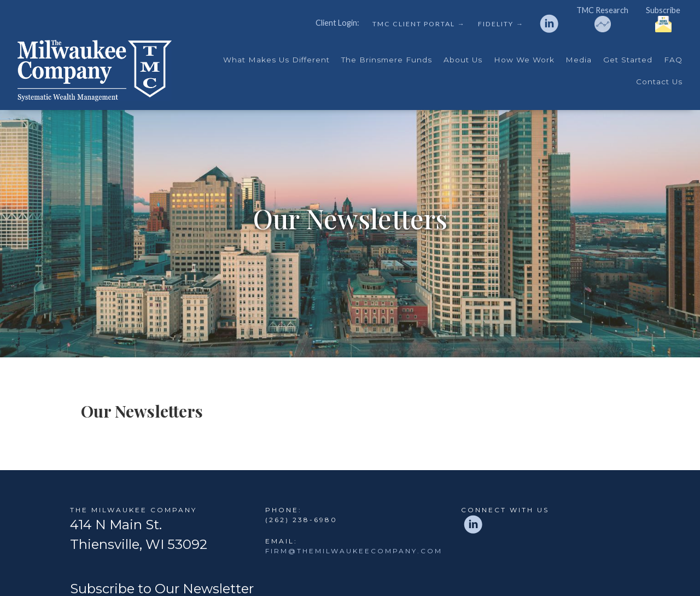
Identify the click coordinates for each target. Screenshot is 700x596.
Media (579, 60)
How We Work (524, 60)
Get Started (628, 60)
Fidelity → (501, 24)
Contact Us (659, 82)
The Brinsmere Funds (387, 60)
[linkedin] (549, 24)
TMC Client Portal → (419, 24)
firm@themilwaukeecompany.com (354, 551)
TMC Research (602, 19)
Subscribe (663, 19)
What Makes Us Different (276, 60)
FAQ (673, 60)
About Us (463, 60)
